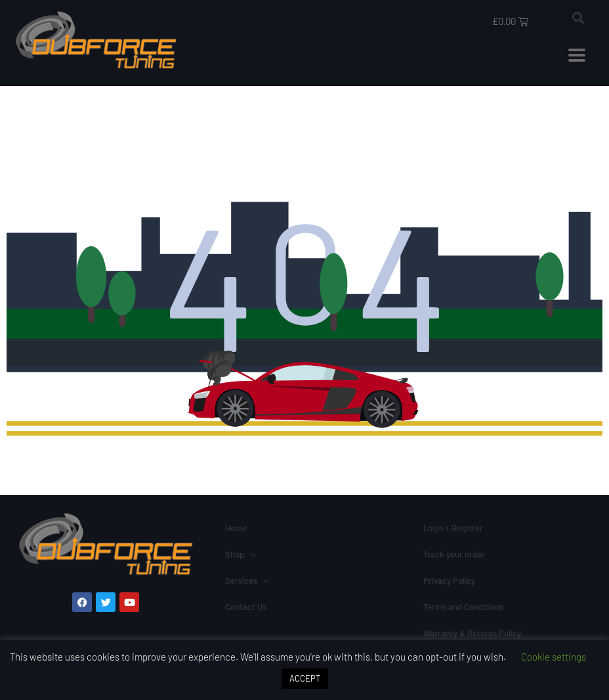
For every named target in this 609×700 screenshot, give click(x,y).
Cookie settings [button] (554, 657)
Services (247, 580)
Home (236, 528)
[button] (578, 17)
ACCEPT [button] (305, 678)
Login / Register (453, 528)
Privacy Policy (449, 580)
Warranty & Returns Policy (472, 633)
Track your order (454, 554)
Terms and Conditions (463, 607)
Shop (241, 554)
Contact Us (246, 607)
